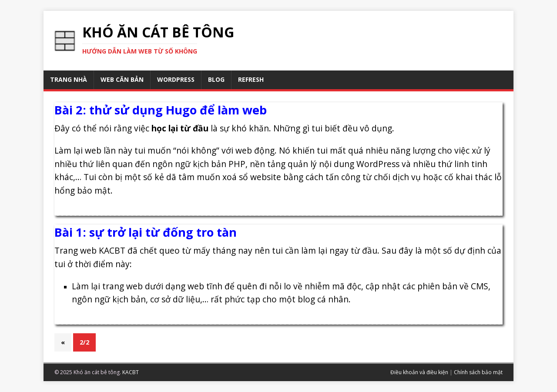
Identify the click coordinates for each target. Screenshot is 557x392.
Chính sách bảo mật (478, 372)
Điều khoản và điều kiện (419, 372)
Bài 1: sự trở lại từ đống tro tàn (146, 232)
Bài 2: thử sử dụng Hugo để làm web (161, 110)
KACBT (131, 372)
